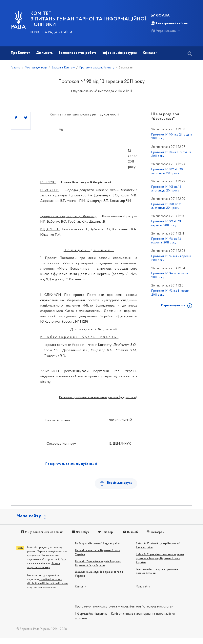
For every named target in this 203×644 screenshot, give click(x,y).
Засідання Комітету (63, 68)
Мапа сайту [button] (29, 517)
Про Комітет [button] (20, 53)
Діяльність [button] (44, 53)
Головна (16, 68)
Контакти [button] (150, 53)
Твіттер (105, 533)
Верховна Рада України (51, 32)
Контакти (81, 588)
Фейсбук (81, 533)
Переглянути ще (173, 306)
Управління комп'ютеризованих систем (147, 607)
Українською (163, 31)
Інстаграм (155, 533)
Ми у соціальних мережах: (42, 533)
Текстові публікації (36, 68)
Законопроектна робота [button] (78, 53)
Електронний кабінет (170, 23)
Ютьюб (130, 533)
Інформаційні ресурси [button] (120, 53)
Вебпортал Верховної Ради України (97, 544)
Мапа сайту (143, 588)
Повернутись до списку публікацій (71, 464)
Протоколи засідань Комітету (97, 68)
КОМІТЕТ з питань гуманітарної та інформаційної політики (88, 19)
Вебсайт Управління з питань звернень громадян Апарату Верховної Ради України (160, 559)
